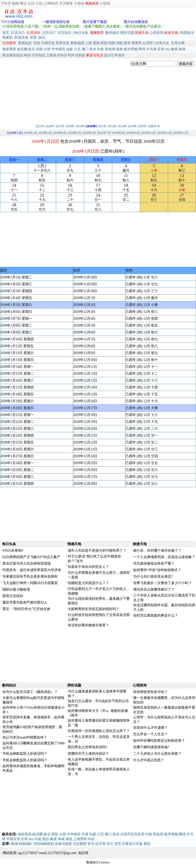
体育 (33, 37)
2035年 (142, 126)
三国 (88, 43)
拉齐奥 (100, 844)
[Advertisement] (98, 94)
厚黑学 (137, 43)
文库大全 (162, 43)
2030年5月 (74, 133)
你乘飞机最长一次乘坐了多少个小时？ (163, 583)
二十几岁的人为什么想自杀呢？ (157, 754)
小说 (39, 3)
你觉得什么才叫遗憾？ (150, 728)
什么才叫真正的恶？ (149, 760)
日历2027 (49, 33)
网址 (23, 3)
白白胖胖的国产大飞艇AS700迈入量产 (31, 557)
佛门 (85, 49)
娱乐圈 (22, 49)
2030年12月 (181, 133)
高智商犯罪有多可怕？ (150, 692)
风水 (93, 49)
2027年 (60, 126)
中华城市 (58, 49)
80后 (91, 839)
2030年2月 (30, 133)
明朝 (112, 43)
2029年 (80, 126)
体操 (182, 49)
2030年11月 (165, 133)
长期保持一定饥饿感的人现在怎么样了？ (99, 731)
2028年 (70, 126)
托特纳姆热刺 (44, 844)
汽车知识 (38, 55)
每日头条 (81, 33)
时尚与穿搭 (76, 55)
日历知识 (64, 33)
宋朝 (104, 43)
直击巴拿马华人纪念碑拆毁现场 (27, 563)
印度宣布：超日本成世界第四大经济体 (32, 570)
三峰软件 (51, 3)
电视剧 (7, 37)
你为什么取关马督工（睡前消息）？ (30, 692)
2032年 (112, 126)
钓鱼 (100, 49)
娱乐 (42, 37)
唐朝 (96, 43)
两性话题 (127, 33)
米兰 (110, 844)
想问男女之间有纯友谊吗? (87, 747)
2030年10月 (148, 133)
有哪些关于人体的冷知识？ (88, 754)
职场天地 (21, 37)
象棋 (174, 49)
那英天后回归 (13, 596)
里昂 (118, 844)
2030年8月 (118, 133)
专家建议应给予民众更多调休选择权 (30, 576)
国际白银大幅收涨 (16, 589)
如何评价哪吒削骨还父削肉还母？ (159, 741)
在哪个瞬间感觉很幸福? (151, 747)
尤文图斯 (80, 844)
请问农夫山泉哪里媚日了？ (154, 589)
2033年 (122, 126)
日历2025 (18, 33)
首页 (6, 33)
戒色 (119, 49)
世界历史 (63, 43)
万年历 (6, 3)
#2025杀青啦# (13, 550)
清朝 (119, 43)
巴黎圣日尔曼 (132, 844)
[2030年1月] (15, 133)
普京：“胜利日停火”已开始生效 (26, 609)
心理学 (148, 43)
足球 (161, 49)
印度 (85, 834)
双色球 (110, 49)
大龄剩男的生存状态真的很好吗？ (94, 609)
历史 (37, 43)
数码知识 (112, 33)
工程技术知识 (57, 55)
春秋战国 (77, 43)
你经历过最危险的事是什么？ (156, 615)
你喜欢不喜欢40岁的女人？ (88, 567)
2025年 (40, 126)
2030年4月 (60, 133)
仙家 (69, 49)
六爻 (77, 49)
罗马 (91, 844)
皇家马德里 (63, 844)
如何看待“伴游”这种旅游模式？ (157, 570)
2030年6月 (89, 133)
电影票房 (9, 49)
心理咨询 (156, 33)
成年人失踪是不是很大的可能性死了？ (97, 550)
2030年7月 (104, 133)
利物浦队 (25, 844)
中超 (38, 839)
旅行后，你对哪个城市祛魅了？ (157, 550)
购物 (16, 3)
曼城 (14, 844)
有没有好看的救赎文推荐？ (88, 625)
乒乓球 (151, 49)
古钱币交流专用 (132, 834)
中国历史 (48, 43)
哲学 (127, 43)
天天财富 (66, 3)
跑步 (46, 839)
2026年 (50, 126)
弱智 (39, 49)
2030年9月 (133, 133)
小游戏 (79, 3)
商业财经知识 (13, 55)
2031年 (102, 126)
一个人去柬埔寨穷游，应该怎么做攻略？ (164, 557)
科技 (27, 55)
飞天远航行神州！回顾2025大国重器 (30, 583)
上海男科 (80, 839)
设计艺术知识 (114, 55)
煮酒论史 (25, 43)
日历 (31, 3)
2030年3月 (45, 133)
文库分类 (178, 43)
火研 (47, 49)
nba (168, 49)
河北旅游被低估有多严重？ (154, 563)
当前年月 (154, 126)
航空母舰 (131, 49)
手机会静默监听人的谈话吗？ (25, 754)
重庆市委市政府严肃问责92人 (25, 602)
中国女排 (13, 839)
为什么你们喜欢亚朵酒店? (153, 576)
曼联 (147, 844)
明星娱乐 (187, 33)
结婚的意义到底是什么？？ (88, 583)
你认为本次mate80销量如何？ (25, 737)
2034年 (132, 126)
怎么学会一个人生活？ (150, 734)
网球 (142, 49)
